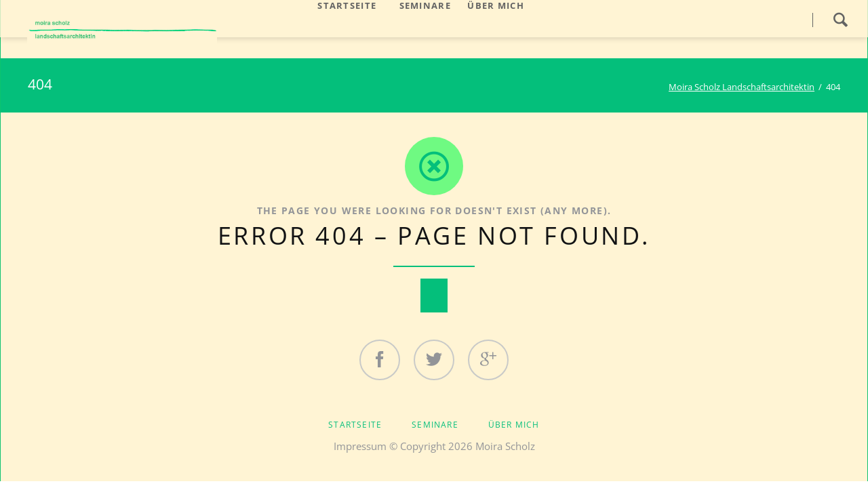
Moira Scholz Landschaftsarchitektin (742, 87)
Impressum (360, 446)
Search (840, 20)
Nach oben (434, 296)
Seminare (435, 425)
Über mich (514, 425)
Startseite (355, 425)
